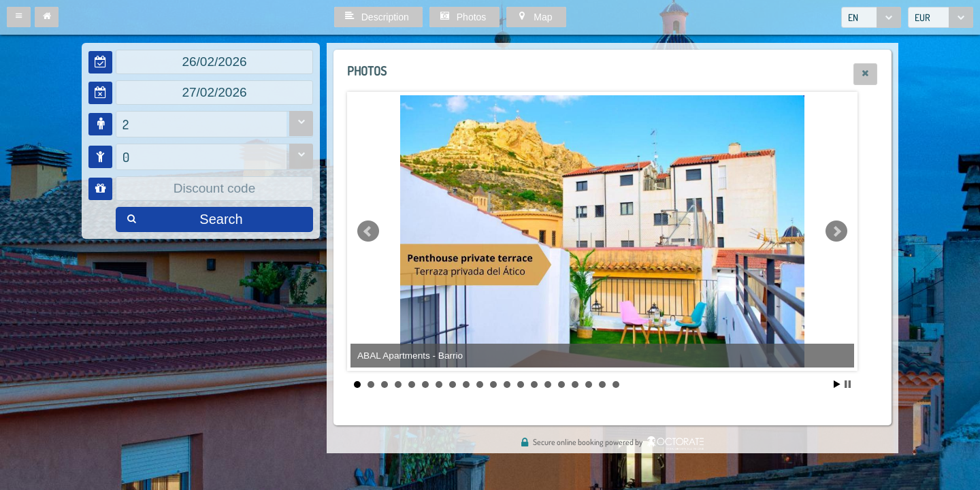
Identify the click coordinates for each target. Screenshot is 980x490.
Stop (848, 384)
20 (616, 385)
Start (837, 384)
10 (480, 385)
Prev (368, 231)
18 (589, 385)
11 (493, 385)
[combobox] (871, 17)
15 (548, 385)
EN (853, 17)
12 (507, 385)
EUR (922, 17)
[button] (19, 17)
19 (602, 385)
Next (836, 231)
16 (561, 385)
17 (575, 385)
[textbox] (214, 62)
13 (521, 385)
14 (534, 385)
